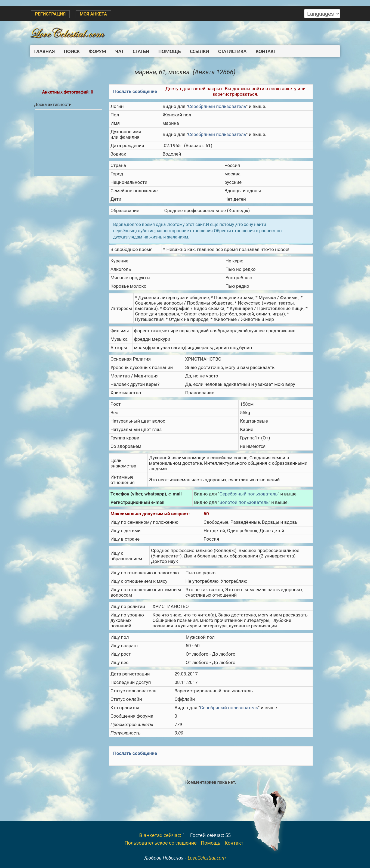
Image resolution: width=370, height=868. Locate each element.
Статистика (226, 51)
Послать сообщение (135, 92)
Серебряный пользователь (217, 107)
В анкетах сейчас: (160, 835)
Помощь (165, 51)
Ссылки (194, 51)
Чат (116, 51)
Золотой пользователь (244, 503)
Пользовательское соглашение (161, 843)
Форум (95, 51)
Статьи (137, 51)
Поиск (71, 51)
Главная (44, 51)
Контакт (258, 51)
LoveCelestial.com (207, 858)
